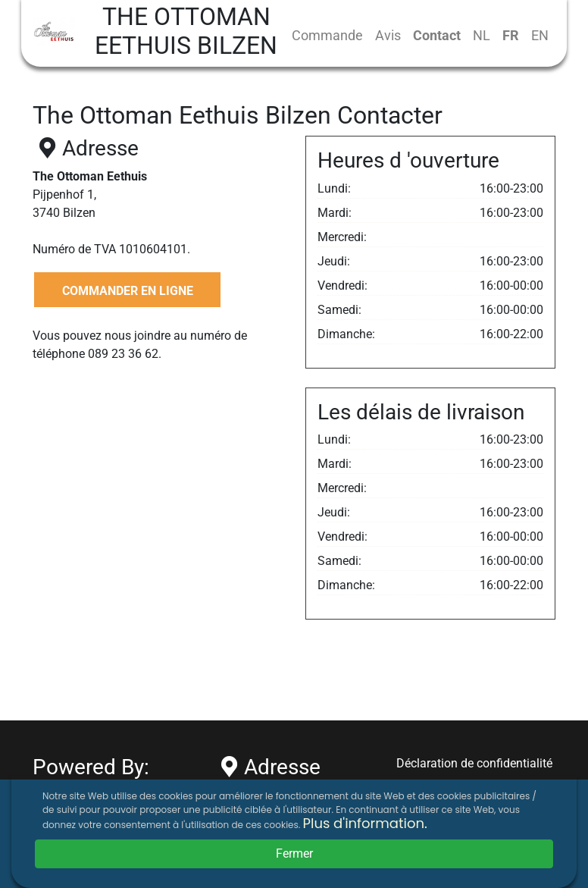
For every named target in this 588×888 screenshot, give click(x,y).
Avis (388, 35)
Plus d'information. (365, 823)
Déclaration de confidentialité (474, 763)
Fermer (294, 853)
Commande (327, 35)
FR (511, 35)
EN (540, 35)
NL (482, 35)
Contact (437, 35)
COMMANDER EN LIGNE (128, 291)
